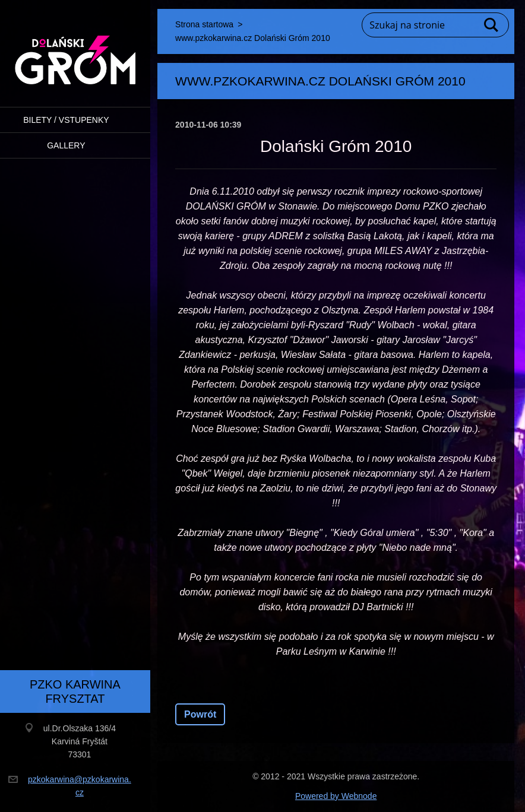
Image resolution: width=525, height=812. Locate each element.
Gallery (66, 145)
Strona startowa (204, 24)
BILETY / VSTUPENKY (66, 120)
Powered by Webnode (336, 796)
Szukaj (492, 25)
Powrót (200, 714)
